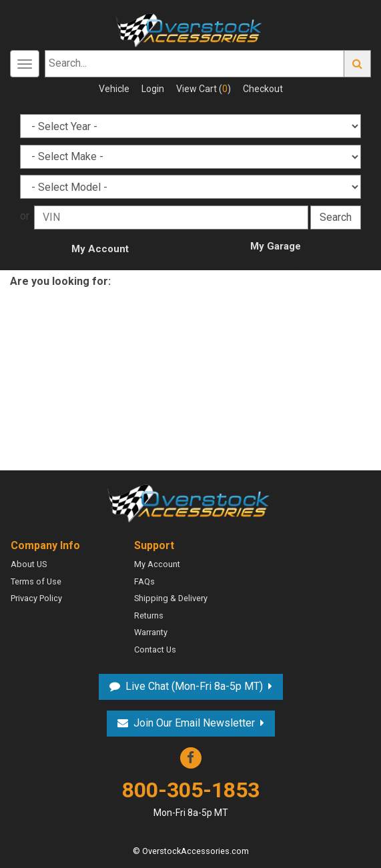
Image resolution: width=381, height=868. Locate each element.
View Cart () (204, 89)
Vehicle (114, 89)
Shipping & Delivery (171, 598)
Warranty (151, 632)
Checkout (263, 89)
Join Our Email (194, 723)
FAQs (144, 581)
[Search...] (195, 64)
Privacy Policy (36, 598)
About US (29, 564)
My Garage (276, 246)
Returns (149, 615)
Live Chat (194, 686)
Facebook (191, 758)
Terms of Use (36, 581)
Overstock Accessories (191, 502)
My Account (100, 249)
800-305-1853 (191, 798)
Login (153, 89)
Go (358, 64)
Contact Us (155, 649)
